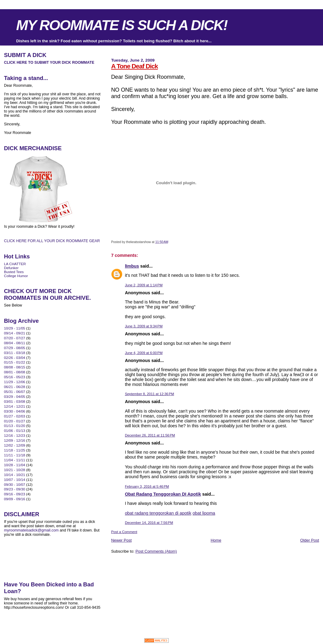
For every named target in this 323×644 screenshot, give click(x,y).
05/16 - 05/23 (15, 377)
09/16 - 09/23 (15, 494)
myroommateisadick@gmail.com (31, 530)
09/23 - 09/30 (15, 489)
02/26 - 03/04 (15, 358)
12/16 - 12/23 (15, 435)
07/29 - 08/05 (15, 348)
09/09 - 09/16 (15, 499)
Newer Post (121, 540)
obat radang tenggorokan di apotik (158, 513)
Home (216, 540)
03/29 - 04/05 (15, 396)
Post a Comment (124, 532)
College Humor (16, 276)
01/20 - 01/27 (15, 421)
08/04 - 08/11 (15, 343)
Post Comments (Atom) (156, 551)
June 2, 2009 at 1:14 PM (144, 285)
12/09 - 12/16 (15, 440)
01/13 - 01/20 (15, 426)
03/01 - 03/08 (15, 401)
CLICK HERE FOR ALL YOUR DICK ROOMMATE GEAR (52, 241)
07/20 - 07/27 (15, 338)
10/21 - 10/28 (15, 470)
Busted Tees (14, 272)
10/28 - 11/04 (15, 465)
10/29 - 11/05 (15, 328)
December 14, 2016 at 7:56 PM (149, 523)
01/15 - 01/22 (15, 362)
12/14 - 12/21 (15, 406)
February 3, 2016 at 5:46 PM (147, 486)
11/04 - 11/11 (15, 460)
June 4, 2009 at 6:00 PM (144, 353)
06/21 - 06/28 (15, 387)
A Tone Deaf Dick (135, 66)
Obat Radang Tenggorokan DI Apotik (163, 494)
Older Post (310, 540)
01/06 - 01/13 (15, 431)
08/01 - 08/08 (15, 372)
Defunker (11, 268)
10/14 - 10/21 (15, 475)
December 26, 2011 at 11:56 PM (150, 435)
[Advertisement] (183, 568)
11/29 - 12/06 (15, 382)
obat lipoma (204, 513)
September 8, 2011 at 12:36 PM (150, 394)
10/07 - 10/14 (15, 480)
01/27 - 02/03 (15, 416)
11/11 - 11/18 (15, 455)
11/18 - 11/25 (15, 450)
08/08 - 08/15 (15, 367)
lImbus (132, 266)
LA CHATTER (15, 264)
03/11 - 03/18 (15, 353)
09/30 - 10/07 (15, 484)
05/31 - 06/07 (15, 392)
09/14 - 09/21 (15, 333)
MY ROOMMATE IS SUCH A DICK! (122, 25)
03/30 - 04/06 (15, 411)
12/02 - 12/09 (15, 445)
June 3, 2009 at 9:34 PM (144, 326)
